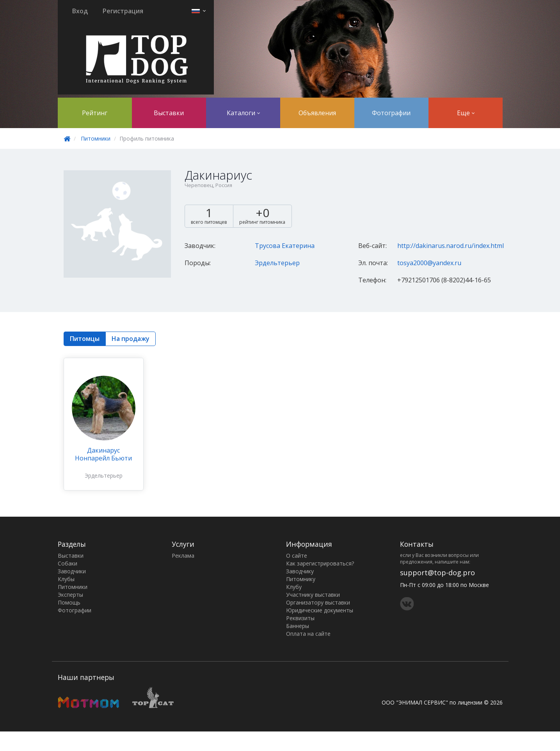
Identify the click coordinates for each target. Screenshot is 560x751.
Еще (466, 113)
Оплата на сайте (308, 634)
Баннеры (298, 626)
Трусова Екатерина (285, 246)
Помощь (69, 602)
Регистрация (123, 11)
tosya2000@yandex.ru (429, 263)
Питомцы (85, 339)
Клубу (294, 587)
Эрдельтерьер (277, 263)
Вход (80, 11)
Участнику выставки (313, 595)
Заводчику (300, 571)
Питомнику (301, 579)
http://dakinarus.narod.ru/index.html (451, 246)
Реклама (183, 556)
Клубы (66, 579)
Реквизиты (300, 618)
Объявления (317, 113)
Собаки (68, 563)
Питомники (96, 138)
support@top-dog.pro (437, 573)
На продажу (131, 339)
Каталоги (243, 113)
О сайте (297, 556)
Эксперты (70, 595)
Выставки (169, 113)
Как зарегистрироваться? (320, 563)
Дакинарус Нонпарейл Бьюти (103, 454)
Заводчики (72, 571)
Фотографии (391, 113)
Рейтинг (95, 113)
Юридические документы (320, 610)
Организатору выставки (318, 602)
